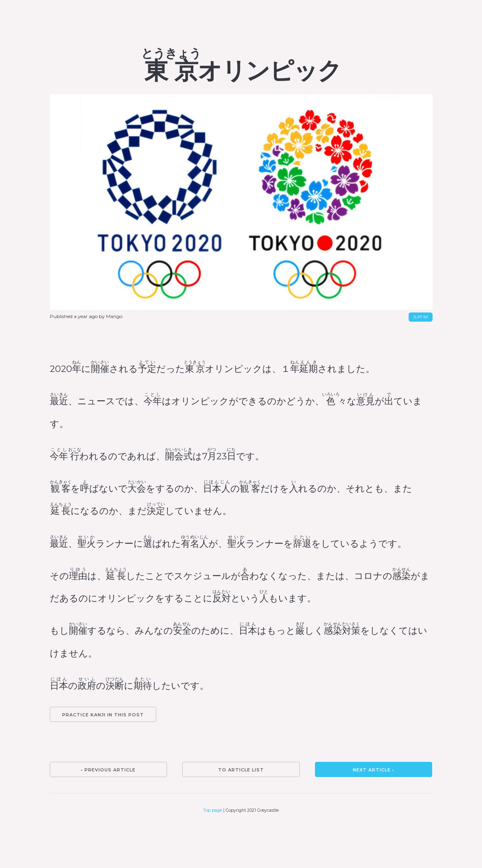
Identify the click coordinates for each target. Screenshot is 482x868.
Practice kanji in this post (103, 715)
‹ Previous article (108, 770)
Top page (213, 810)
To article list (241, 770)
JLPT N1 (421, 317)
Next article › (374, 770)
